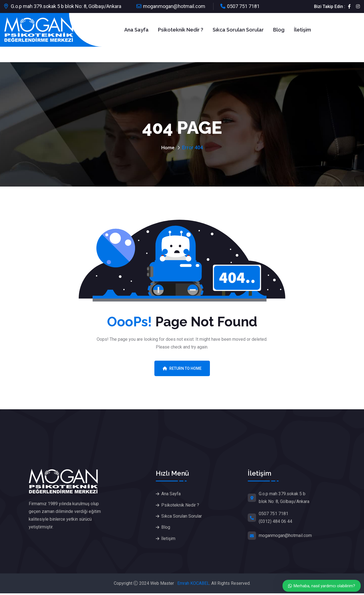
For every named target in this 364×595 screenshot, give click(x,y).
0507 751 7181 (243, 6)
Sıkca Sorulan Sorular (238, 30)
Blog (279, 30)
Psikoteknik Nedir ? (181, 30)
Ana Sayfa (136, 30)
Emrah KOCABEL (193, 585)
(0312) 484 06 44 (275, 521)
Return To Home (182, 368)
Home (168, 147)
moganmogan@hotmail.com (174, 6)
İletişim (302, 30)
